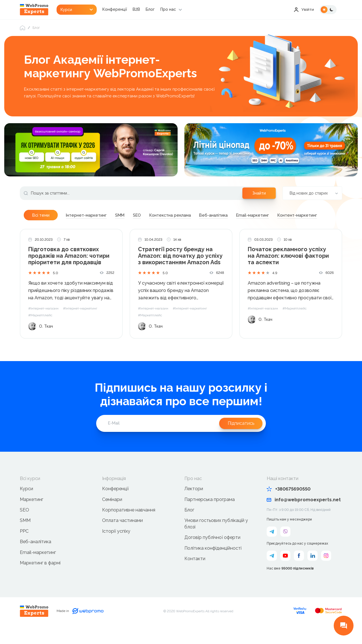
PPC (24, 546)
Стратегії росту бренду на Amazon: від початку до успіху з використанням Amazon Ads (181, 271)
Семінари (112, 514)
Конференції (116, 10)
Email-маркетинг (38, 567)
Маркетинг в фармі (40, 578)
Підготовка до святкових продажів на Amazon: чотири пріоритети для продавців (69, 271)
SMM (25, 535)
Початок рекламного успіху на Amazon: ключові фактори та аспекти (288, 271)
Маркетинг (32, 514)
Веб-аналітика (35, 557)
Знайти (259, 193)
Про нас (169, 10)
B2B (137, 10)
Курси (26, 504)
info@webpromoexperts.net (304, 515)
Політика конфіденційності (213, 563)
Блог (151, 10)
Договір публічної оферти (212, 552)
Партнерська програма (210, 514)
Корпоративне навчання (129, 525)
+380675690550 (289, 504)
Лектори (194, 504)
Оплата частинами (122, 535)
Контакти (195, 573)
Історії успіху (116, 546)
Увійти (304, 10)
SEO (24, 525)
